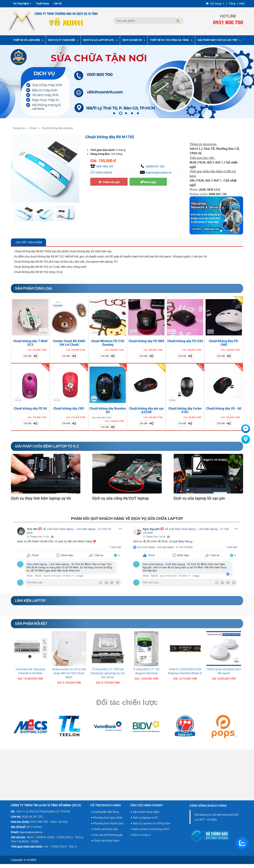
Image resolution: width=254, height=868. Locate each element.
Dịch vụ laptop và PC (146, 818)
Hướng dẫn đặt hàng (106, 812)
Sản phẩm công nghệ (146, 812)
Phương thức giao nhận (108, 818)
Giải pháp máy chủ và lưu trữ (219, 40)
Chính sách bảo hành (106, 841)
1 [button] (114, 113)
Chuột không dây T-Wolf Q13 (30, 343)
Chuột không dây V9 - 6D (224, 409)
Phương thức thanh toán (109, 823)
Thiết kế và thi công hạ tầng (171, 40)
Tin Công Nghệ (22, 4)
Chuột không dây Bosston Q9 (108, 410)
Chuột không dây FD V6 (30, 409)
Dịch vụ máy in (142, 835)
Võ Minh (31, 860)
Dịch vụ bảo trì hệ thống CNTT (151, 829)
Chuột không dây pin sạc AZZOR (146, 410)
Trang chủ (19, 128)
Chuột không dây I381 (69, 409)
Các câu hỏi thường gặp (108, 835)
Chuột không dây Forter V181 (185, 410)
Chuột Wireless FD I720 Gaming (108, 343)
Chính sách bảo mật (106, 829)
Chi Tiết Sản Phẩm (28, 242)
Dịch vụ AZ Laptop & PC (101, 40)
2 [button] (121, 113)
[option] (127, 82)
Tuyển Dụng (42, 4)
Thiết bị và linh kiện (28, 40)
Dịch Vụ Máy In (134, 40)
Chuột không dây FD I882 (146, 341)
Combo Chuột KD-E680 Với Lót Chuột (69, 343)
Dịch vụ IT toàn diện (63, 40)
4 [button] (132, 113)
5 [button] (138, 113)
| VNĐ (225, 4)
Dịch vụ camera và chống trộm (152, 823)
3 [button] (126, 113)
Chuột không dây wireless (57, 128)
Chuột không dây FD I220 (185, 341)
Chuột (33, 128)
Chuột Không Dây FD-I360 (224, 343)
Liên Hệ (58, 4)
